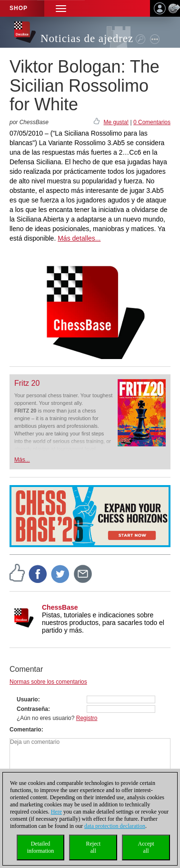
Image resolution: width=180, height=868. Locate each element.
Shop (19, 8)
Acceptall (146, 847)
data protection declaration (115, 826)
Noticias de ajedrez (87, 38)
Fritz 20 (27, 383)
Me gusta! (116, 122)
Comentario (25, 730)
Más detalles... (79, 238)
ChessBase (60, 607)
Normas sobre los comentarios (48, 682)
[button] (61, 8)
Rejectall (93, 847)
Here (56, 812)
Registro (87, 718)
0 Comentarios (152, 122)
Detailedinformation (41, 847)
